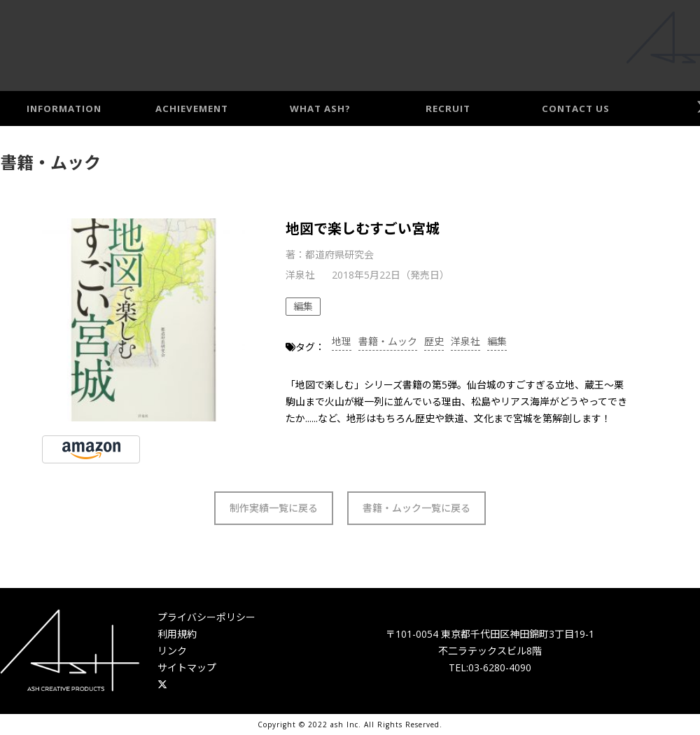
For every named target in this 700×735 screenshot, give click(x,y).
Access (677, 43)
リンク (172, 651)
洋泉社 (465, 341)
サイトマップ (187, 667)
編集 (497, 341)
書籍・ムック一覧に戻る (416, 508)
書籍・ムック (388, 341)
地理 (342, 341)
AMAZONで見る (91, 450)
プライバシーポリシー (206, 617)
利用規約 (177, 634)
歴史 (434, 341)
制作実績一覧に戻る (274, 508)
